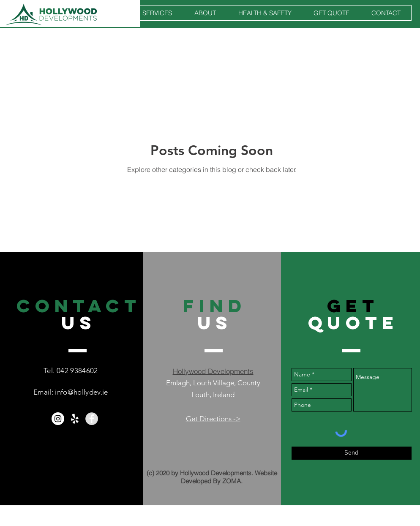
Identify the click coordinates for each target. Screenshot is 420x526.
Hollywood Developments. (217, 473)
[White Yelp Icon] (75, 419)
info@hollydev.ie (81, 392)
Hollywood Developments (213, 371)
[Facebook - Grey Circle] (92, 419)
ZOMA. (232, 481)
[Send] (352, 453)
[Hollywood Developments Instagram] (58, 419)
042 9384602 (77, 371)
